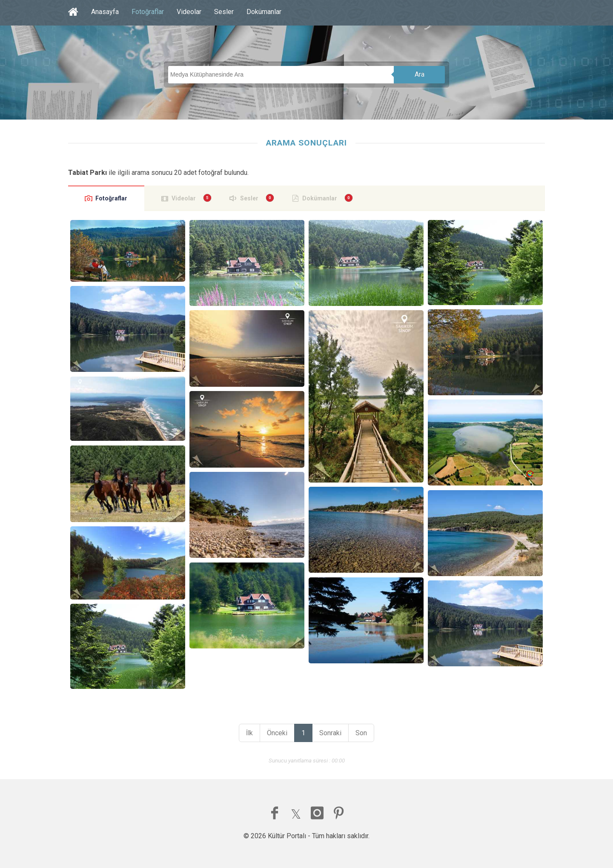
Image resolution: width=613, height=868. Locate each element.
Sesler (224, 12)
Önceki (277, 733)
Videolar (189, 12)
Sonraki (330, 733)
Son (361, 733)
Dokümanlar (264, 12)
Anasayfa (105, 12)
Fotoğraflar (148, 12)
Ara (420, 74)
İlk (249, 733)
